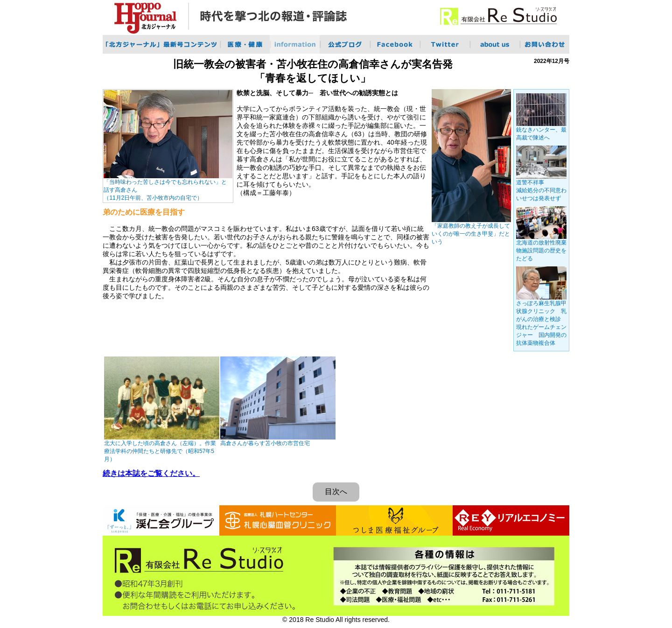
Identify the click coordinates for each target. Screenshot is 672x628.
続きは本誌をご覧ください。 (151, 473)
